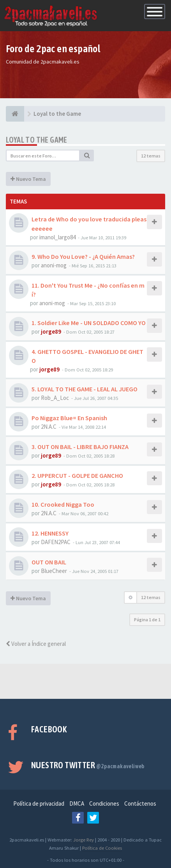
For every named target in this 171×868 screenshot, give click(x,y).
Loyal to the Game (37, 140)
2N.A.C (49, 427)
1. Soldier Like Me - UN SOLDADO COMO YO (89, 323)
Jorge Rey (84, 840)
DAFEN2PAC (56, 542)
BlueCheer (54, 571)
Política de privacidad (39, 803)
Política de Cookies (102, 848)
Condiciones (104, 803)
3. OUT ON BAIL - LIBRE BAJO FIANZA (80, 447)
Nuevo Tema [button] (28, 179)
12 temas (151, 156)
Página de (147, 620)
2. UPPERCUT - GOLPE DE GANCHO (77, 476)
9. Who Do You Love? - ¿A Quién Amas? (83, 256)
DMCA (77, 803)
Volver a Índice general (36, 644)
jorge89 (51, 331)
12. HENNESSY (50, 533)
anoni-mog (54, 265)
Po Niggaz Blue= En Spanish (69, 418)
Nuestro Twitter (88, 765)
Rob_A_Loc (55, 398)
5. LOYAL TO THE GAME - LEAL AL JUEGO (85, 389)
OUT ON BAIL (49, 562)
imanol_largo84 (57, 237)
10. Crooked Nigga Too (63, 504)
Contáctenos (140, 803)
